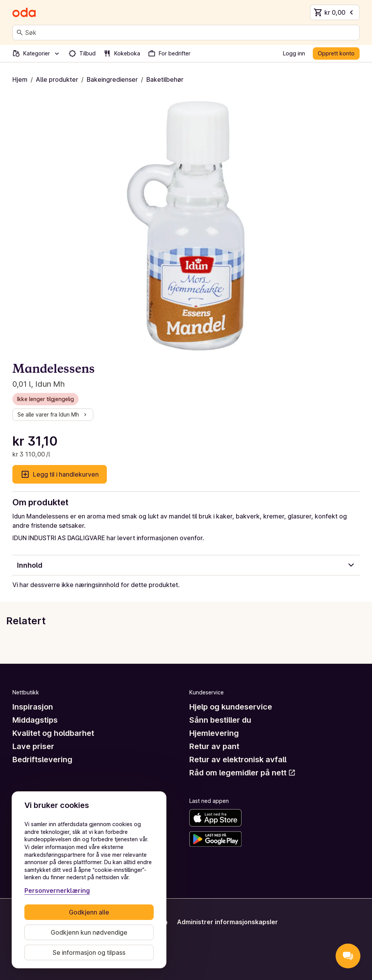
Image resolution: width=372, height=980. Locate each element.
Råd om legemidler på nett (243, 773)
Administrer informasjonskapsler (227, 922)
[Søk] (20, 33)
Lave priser (33, 746)
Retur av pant (214, 746)
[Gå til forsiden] (24, 12)
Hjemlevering (214, 733)
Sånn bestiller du (220, 720)
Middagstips (35, 720)
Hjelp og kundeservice (231, 707)
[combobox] (191, 33)
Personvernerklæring (57, 890)
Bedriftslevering (42, 760)
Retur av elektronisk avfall (238, 760)
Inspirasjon (33, 707)
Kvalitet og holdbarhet (53, 733)
